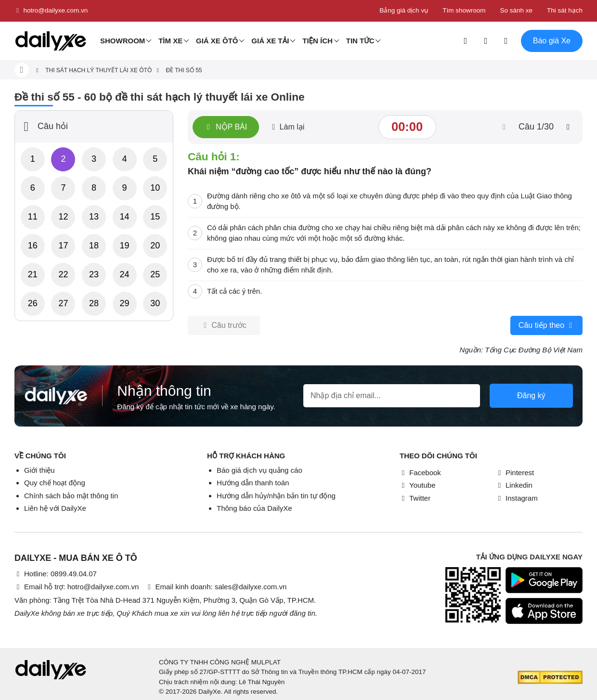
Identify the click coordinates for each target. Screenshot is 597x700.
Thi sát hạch (565, 10)
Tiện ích (318, 41)
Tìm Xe (170, 41)
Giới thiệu (39, 470)
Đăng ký (531, 395)
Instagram (517, 498)
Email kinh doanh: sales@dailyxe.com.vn (216, 587)
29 (125, 303)
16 (33, 246)
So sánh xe (516, 10)
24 (125, 274)
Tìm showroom (464, 10)
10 (155, 188)
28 (94, 303)
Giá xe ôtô (217, 41)
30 (155, 303)
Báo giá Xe (552, 41)
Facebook (420, 473)
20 (155, 246)
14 (125, 217)
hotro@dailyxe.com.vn (51, 11)
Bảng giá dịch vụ (404, 10)
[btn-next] (568, 127)
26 (33, 303)
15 (155, 217)
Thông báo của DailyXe (254, 508)
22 (63, 274)
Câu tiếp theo (546, 325)
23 (94, 274)
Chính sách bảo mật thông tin (71, 496)
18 (94, 246)
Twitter (415, 498)
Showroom (123, 41)
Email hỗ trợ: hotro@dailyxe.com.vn (77, 587)
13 (94, 217)
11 (33, 217)
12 (63, 217)
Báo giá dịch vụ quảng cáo (260, 470)
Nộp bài (226, 127)
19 (125, 246)
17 (63, 246)
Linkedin (514, 485)
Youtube (418, 485)
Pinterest (515, 473)
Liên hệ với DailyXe (55, 508)
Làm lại (287, 127)
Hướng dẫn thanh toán (253, 483)
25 (155, 274)
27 (63, 303)
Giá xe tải (270, 41)
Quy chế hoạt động (55, 483)
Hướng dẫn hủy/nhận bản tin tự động (276, 496)
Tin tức (360, 41)
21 (33, 274)
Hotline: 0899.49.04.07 (56, 574)
